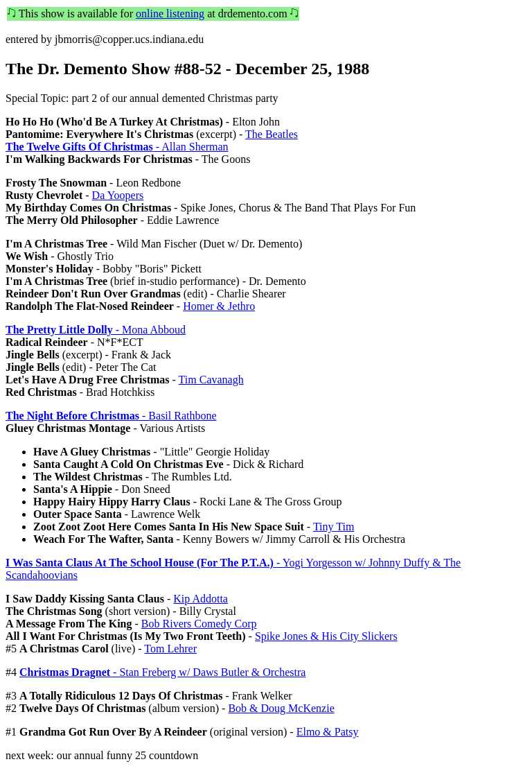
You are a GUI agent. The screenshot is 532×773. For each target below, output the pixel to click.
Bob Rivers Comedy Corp (199, 624)
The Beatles (272, 134)
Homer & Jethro (219, 306)
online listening (170, 14)
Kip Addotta (201, 599)
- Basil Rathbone (111, 416)
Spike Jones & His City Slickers (326, 636)
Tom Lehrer (170, 649)
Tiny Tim (334, 527)
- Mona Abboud (96, 330)
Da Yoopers (118, 195)
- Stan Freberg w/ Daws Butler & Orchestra (162, 672)
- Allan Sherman (117, 147)
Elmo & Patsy (328, 732)
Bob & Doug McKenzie (281, 708)
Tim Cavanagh (211, 380)
